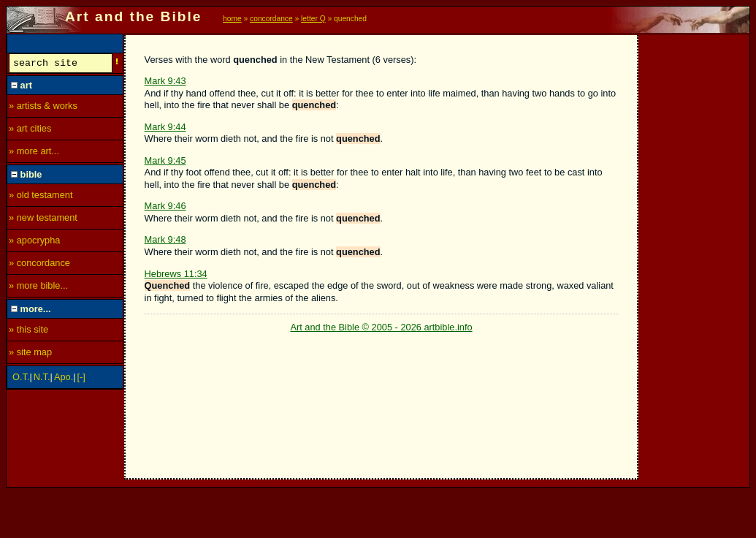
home (232, 19)
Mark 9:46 (165, 206)
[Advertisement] (695, 254)
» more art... (34, 153)
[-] (81, 379)
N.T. (42, 379)
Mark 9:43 (165, 81)
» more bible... (38, 288)
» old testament (41, 197)
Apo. (64, 379)
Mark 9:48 (165, 239)
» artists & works (43, 108)
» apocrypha (34, 242)
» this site (28, 331)
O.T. (21, 379)
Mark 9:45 (165, 160)
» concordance (39, 265)
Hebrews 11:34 (176, 274)
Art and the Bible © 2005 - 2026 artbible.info (381, 327)
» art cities (30, 130)
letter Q (313, 19)
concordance (271, 19)
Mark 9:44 (165, 127)
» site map (30, 354)
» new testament (43, 220)
